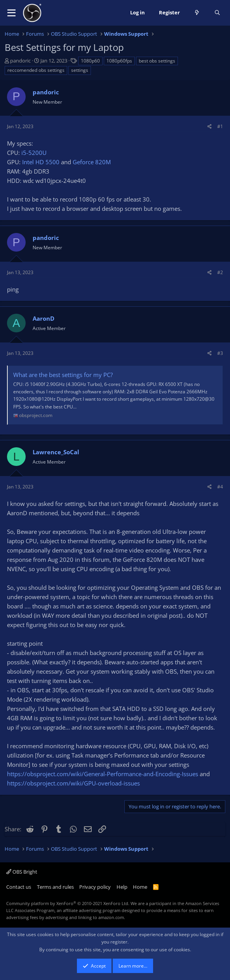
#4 (220, 487)
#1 (220, 126)
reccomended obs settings (36, 70)
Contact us (19, 887)
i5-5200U (34, 153)
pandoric (20, 61)
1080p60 (90, 61)
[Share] (210, 126)
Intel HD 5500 (41, 162)
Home (140, 887)
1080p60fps (119, 61)
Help (122, 887)
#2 (220, 272)
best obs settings (157, 61)
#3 (220, 353)
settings (80, 70)
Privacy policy (95, 887)
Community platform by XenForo (68, 903)
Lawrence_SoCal (56, 452)
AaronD (44, 318)
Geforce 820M (92, 162)
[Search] (217, 13)
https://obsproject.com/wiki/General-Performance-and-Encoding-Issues (103, 774)
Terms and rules (55, 887)
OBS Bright (22, 872)
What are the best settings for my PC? (63, 375)
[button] (11, 13)
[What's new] (197, 13)
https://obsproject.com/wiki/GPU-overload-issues (73, 783)
